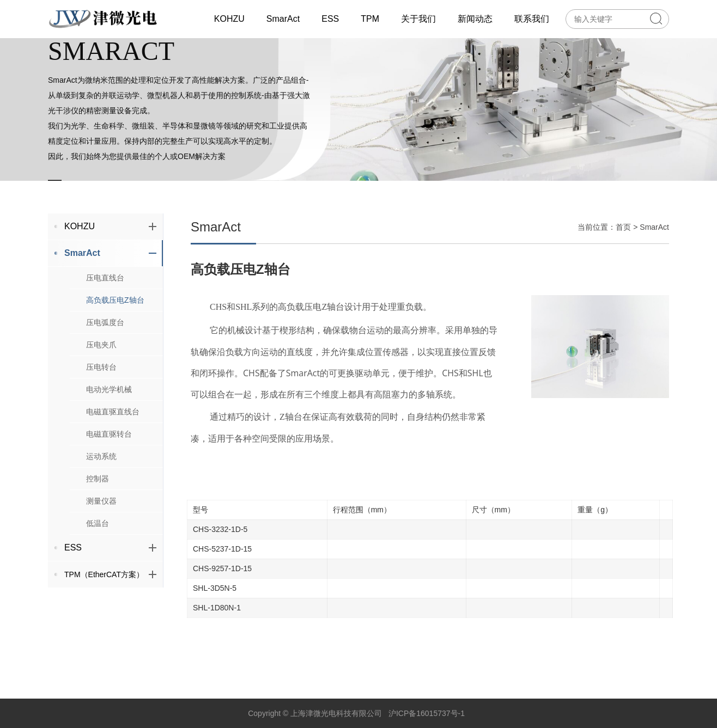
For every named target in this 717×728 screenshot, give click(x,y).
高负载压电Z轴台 (115, 311)
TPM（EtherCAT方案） (110, 585)
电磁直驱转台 (109, 445)
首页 (623, 238)
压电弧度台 (105, 333)
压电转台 (101, 378)
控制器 (98, 490)
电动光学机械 (109, 400)
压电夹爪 (101, 356)
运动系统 (101, 467)
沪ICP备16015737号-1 (427, 713)
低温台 (98, 534)
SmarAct (110, 264)
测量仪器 (101, 512)
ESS (110, 558)
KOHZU (110, 237)
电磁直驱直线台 (113, 423)
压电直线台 (105, 289)
